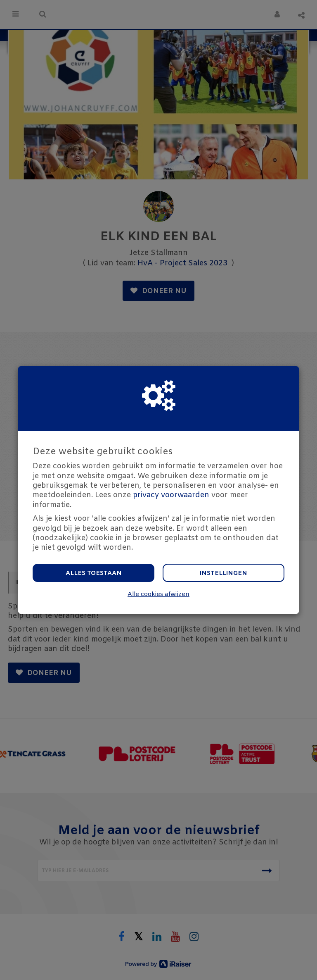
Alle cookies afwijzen (158, 595)
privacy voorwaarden (171, 495)
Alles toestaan (94, 573)
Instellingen (224, 573)
